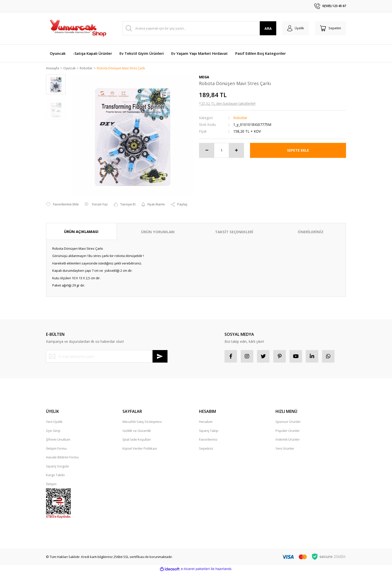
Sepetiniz (206, 449)
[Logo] (78, 28)
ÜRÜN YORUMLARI (158, 232)
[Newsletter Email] (107, 357)
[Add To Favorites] (62, 205)
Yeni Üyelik (54, 422)
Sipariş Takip (209, 431)
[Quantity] (221, 151)
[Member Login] (296, 28)
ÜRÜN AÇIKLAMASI (81, 232)
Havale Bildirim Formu (62, 458)
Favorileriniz (208, 440)
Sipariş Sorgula (57, 466)
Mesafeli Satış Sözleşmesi (142, 422)
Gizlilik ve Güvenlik (137, 431)
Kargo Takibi (55, 475)
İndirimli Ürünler (288, 440)
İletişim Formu (56, 449)
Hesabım (206, 422)
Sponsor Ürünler (288, 422)
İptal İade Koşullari (137, 440)
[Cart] (330, 28)
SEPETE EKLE (298, 151)
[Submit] (160, 357)
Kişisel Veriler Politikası (140, 449)
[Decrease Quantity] (207, 151)
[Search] (199, 28)
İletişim (51, 484)
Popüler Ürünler (288, 431)
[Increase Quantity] (236, 151)
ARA (268, 28)
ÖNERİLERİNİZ (311, 232)
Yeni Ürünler (285, 449)
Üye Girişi (53, 431)
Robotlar (240, 118)
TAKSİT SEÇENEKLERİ (234, 232)
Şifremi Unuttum (58, 440)
